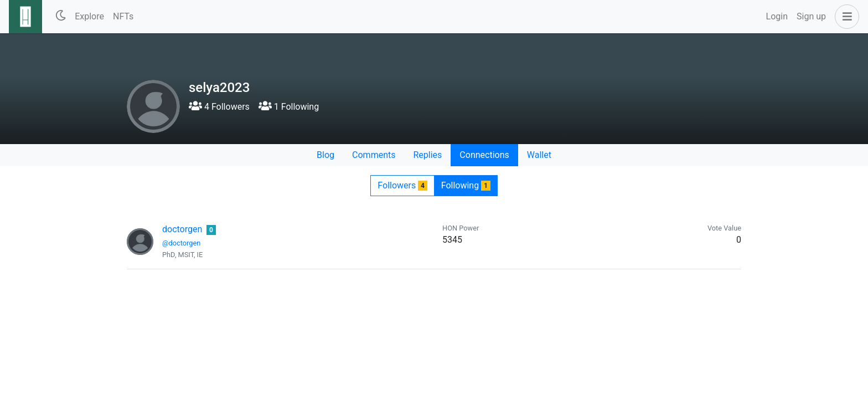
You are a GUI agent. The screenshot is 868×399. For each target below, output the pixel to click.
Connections (484, 155)
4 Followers (219, 107)
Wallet (539, 155)
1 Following (289, 107)
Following (466, 185)
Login (777, 16)
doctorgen (182, 229)
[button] (845, 17)
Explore (89, 16)
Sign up (811, 16)
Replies (427, 155)
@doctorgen (181, 243)
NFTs (123, 16)
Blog (325, 155)
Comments (374, 155)
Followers (402, 185)
